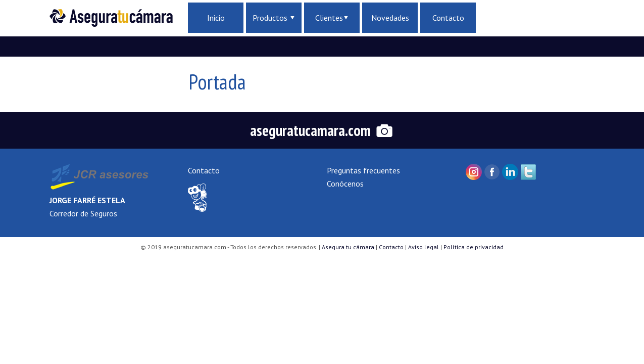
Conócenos (345, 184)
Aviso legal (424, 247)
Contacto (448, 18)
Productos (274, 18)
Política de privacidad (474, 247)
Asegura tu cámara (348, 247)
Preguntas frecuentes (363, 170)
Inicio (216, 18)
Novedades (390, 18)
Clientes (332, 18)
